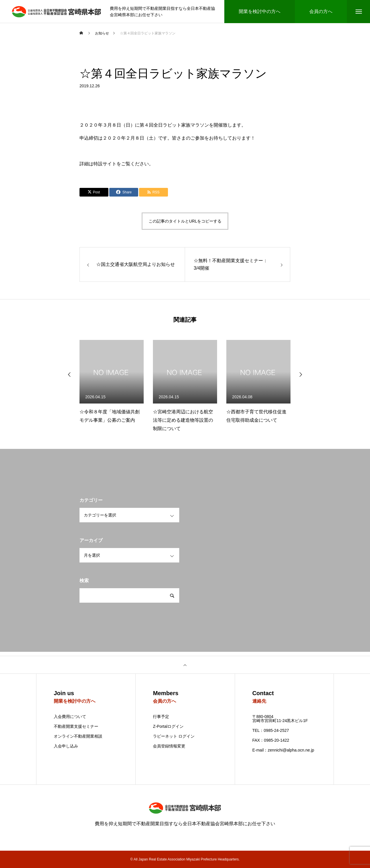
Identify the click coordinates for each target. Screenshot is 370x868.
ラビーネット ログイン (174, 736)
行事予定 (161, 717)
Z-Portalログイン (168, 726)
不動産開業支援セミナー (76, 726)
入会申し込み (66, 746)
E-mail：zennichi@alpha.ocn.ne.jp (283, 750)
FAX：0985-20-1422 (271, 740)
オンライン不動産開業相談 (78, 736)
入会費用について (70, 717)
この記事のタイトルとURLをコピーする (185, 221)
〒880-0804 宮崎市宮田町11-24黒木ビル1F (280, 719)
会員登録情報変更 (169, 746)
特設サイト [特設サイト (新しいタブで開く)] (105, 164)
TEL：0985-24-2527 (271, 730)
